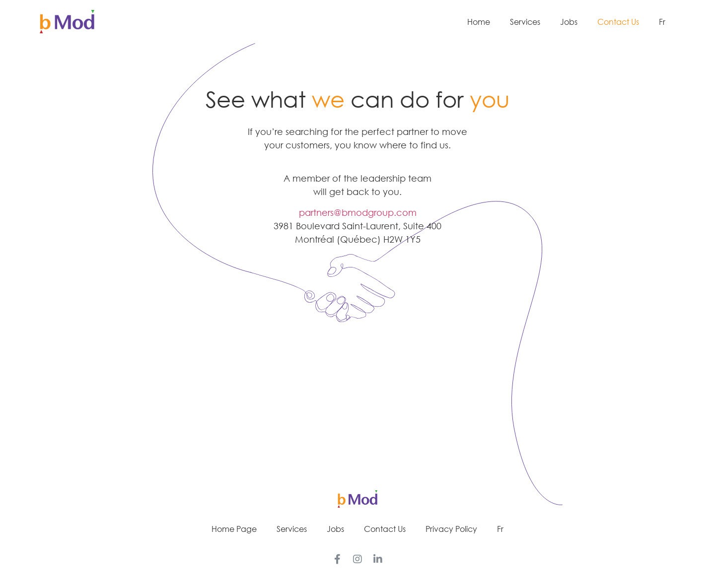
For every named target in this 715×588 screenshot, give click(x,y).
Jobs (569, 22)
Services (525, 22)
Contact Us (618, 22)
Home (479, 22)
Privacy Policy (451, 529)
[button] (357, 421)
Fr (662, 22)
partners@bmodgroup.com (358, 212)
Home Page (234, 529)
